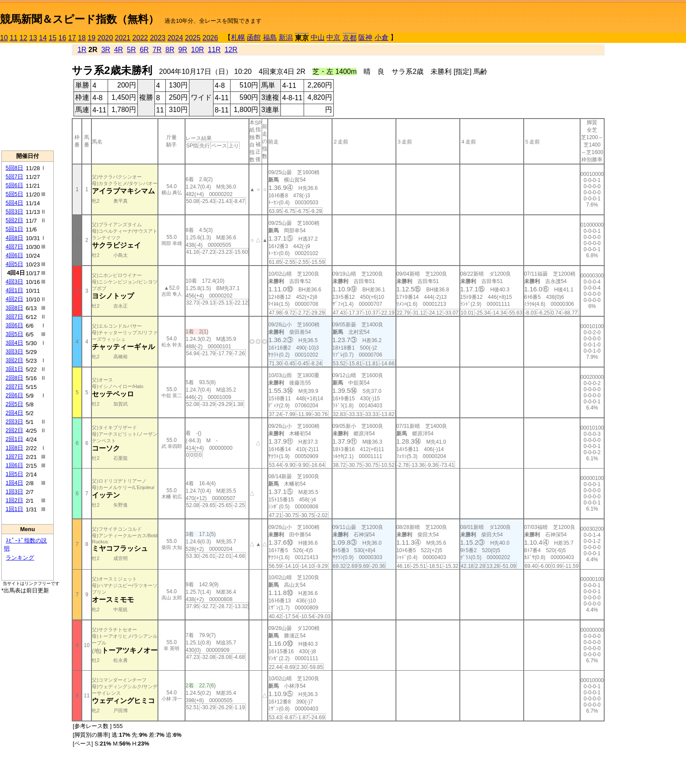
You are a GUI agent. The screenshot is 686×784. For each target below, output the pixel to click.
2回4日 (14, 413)
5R (131, 50)
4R (119, 50)
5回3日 (14, 212)
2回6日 (14, 395)
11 (14, 38)
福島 (270, 37)
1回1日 (14, 509)
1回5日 (14, 474)
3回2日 (14, 360)
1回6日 (14, 465)
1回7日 (14, 457)
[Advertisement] (28, 97)
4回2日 (14, 299)
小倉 (381, 37)
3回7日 (14, 317)
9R (182, 50)
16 (63, 38)
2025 (193, 38)
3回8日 (14, 308)
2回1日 (14, 439)
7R (157, 50)
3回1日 (14, 369)
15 (52, 38)
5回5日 (14, 194)
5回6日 (14, 185)
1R (82, 50)
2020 (105, 38)
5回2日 (14, 220)
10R (198, 50)
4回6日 (14, 255)
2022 (140, 38)
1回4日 (14, 483)
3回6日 (14, 325)
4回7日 (14, 247)
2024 (175, 38)
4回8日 (14, 238)
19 (91, 38)
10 (4, 38)
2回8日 (14, 378)
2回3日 (14, 422)
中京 (333, 37)
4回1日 (14, 290)
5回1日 (14, 229)
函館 (254, 37)
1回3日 (14, 492)
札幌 (238, 37)
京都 (350, 38)
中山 (318, 37)
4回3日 (14, 282)
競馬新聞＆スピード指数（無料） (79, 19)
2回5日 (14, 404)
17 (72, 38)
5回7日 (14, 177)
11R (214, 50)
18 (82, 38)
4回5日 (14, 264)
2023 (158, 38)
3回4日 (14, 343)
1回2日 (14, 500)
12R (231, 50)
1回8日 (14, 448)
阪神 (365, 37)
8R (170, 50)
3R (105, 50)
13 (33, 38)
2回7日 (14, 387)
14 (43, 38)
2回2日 (14, 430)
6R (144, 50)
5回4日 (14, 203)
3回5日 (14, 334)
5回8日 (14, 168)
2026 (210, 38)
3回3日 (14, 352)
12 (24, 38)
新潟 (286, 37)
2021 (123, 38)
